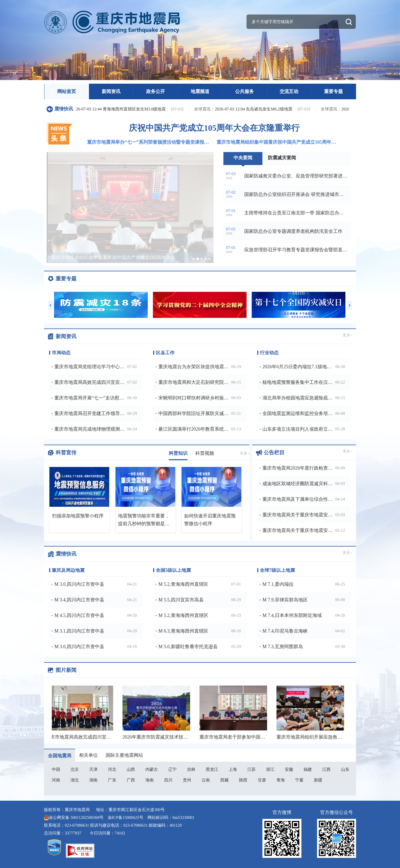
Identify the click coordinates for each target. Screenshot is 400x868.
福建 (308, 769)
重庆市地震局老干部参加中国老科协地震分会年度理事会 (259, 737)
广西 (131, 780)
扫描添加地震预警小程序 (78, 516)
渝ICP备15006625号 (125, 817)
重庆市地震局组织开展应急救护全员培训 (320, 737)
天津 (93, 769)
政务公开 (156, 91)
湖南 (93, 780)
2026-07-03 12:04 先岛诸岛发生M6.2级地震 (244, 109)
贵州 (187, 780)
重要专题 (333, 91)
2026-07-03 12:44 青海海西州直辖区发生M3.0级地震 (110, 109)
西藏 (224, 780)
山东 (345, 769)
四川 (168, 780)
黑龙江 (212, 769)
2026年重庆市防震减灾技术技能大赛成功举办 (171, 737)
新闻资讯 (111, 91)
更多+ (347, 335)
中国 (56, 769)
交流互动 (289, 91)
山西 (131, 769)
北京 (75, 769)
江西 (326, 769)
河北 (112, 769)
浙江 (270, 769)
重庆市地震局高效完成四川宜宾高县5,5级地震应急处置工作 (108, 737)
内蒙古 (152, 769)
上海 (233, 769)
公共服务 (244, 91)
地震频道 (200, 91)
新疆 (318, 780)
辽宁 (172, 769)
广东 (112, 780)
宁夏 (299, 780)
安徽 (289, 769)
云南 (206, 780)
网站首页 (67, 91)
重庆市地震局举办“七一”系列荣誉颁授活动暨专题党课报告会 (149, 142)
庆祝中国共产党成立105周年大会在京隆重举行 (214, 128)
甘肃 (262, 780)
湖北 (75, 780)
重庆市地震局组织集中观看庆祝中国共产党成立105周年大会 (278, 142)
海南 (150, 780)
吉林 (191, 769)
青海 (281, 780)
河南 (56, 780)
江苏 (251, 769)
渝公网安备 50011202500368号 (76, 817)
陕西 (243, 780)
